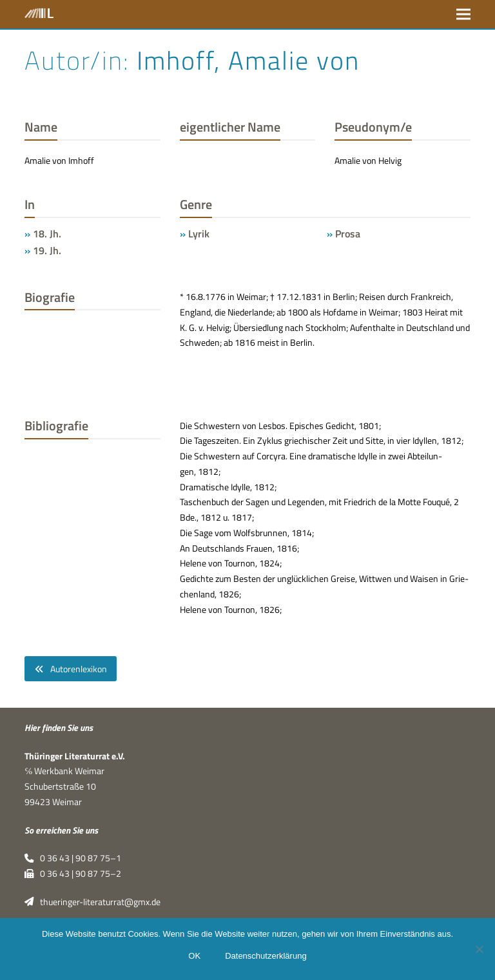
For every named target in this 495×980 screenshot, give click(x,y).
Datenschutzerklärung (266, 956)
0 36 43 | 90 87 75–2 (73, 874)
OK (194, 956)
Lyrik (199, 234)
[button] (463, 14)
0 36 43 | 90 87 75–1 (73, 858)
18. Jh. (47, 234)
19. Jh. (47, 250)
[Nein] (479, 949)
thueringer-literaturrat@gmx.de (92, 902)
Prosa (348, 234)
